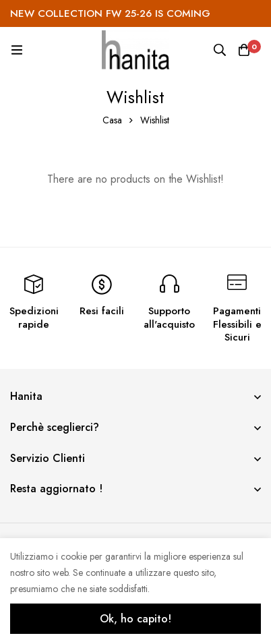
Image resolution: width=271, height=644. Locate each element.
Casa (112, 120)
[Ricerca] (220, 50)
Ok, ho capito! (135, 619)
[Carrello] (244, 50)
